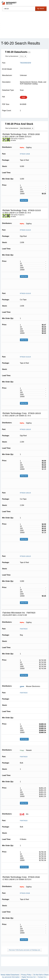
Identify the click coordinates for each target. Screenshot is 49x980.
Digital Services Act (29, 977)
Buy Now (24, 200)
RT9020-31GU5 (25, 230)
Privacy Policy (26, 975)
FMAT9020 (24, 629)
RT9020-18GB (25, 154)
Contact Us (42, 977)
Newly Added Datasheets (10, 975)
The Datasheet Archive (9, 3)
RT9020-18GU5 (25, 429)
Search (41, 9)
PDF (24, 97)
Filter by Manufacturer (12, 56)
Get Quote (24, 739)
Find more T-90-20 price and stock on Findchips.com (24, 950)
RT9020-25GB (25, 893)
